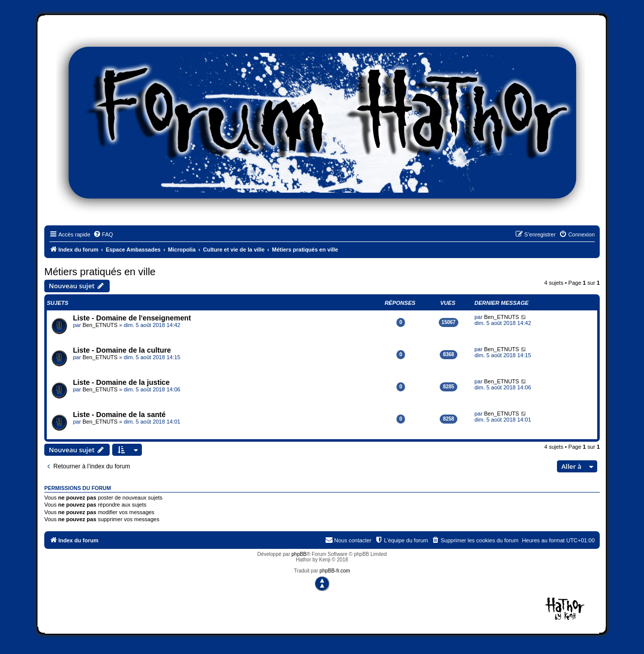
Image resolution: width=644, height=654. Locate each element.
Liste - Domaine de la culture (122, 350)
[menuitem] (103, 234)
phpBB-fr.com (335, 571)
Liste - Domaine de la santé (119, 415)
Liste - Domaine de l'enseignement (132, 318)
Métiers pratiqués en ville (100, 272)
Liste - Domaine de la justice (121, 382)
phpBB (299, 554)
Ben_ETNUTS (100, 325)
